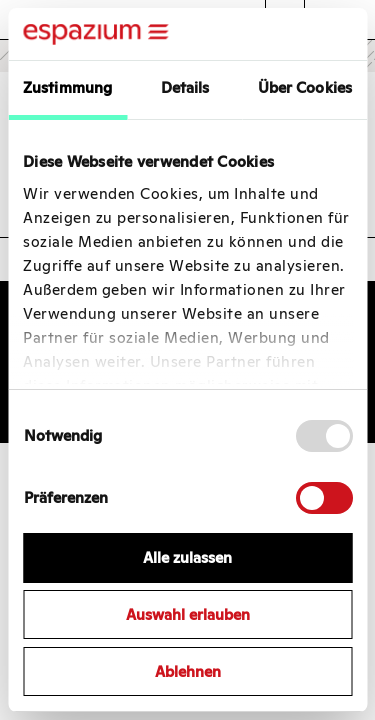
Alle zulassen (187, 557)
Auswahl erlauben (188, 614)
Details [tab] (185, 87)
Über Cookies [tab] (305, 87)
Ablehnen (188, 671)
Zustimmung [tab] (67, 87)
